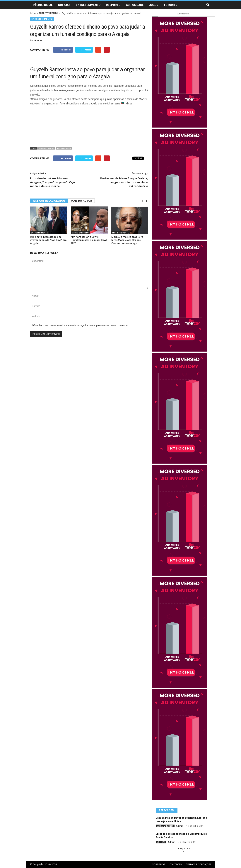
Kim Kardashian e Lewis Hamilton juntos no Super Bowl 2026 (89, 240)
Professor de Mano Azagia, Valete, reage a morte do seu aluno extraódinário (124, 182)
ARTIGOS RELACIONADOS (49, 201)
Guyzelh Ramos (47, 148)
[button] (208, 5)
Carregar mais (183, 850)
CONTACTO (176, 864)
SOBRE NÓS (159, 864)
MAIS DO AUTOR (81, 201)
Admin (38, 40)
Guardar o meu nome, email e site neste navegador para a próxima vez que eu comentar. (81, 325)
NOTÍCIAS (64, 5)
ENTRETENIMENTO (88, 5)
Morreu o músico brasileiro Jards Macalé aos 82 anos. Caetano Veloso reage (127, 240)
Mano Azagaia (64, 148)
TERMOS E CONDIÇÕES (199, 864)
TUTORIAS (170, 5)
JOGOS (154, 5)
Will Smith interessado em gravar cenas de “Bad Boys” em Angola (48, 240)
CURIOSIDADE (135, 5)
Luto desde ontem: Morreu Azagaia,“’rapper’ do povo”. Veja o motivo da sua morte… (54, 182)
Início (33, 13)
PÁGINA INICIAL (43, 5)
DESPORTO (113, 5)
